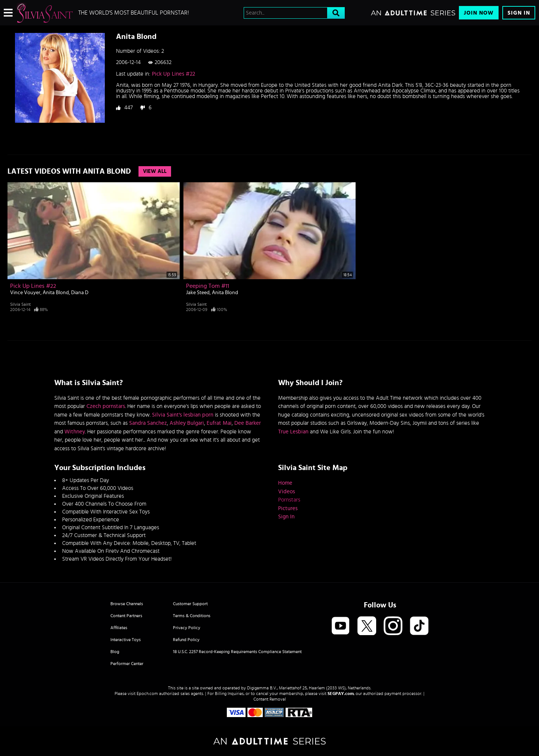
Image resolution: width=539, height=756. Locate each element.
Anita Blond (56, 293)
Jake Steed (198, 293)
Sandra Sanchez (148, 423)
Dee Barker (248, 423)
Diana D (80, 293)
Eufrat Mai (219, 423)
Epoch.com (147, 693)
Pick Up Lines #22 (173, 74)
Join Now (479, 13)
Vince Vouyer (25, 293)
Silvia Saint (20, 304)
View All (155, 171)
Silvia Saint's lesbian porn (183, 415)
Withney (75, 432)
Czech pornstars (106, 406)
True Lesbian (293, 432)
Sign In (519, 13)
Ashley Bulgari (187, 423)
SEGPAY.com (341, 693)
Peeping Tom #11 (208, 286)
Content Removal (270, 699)
